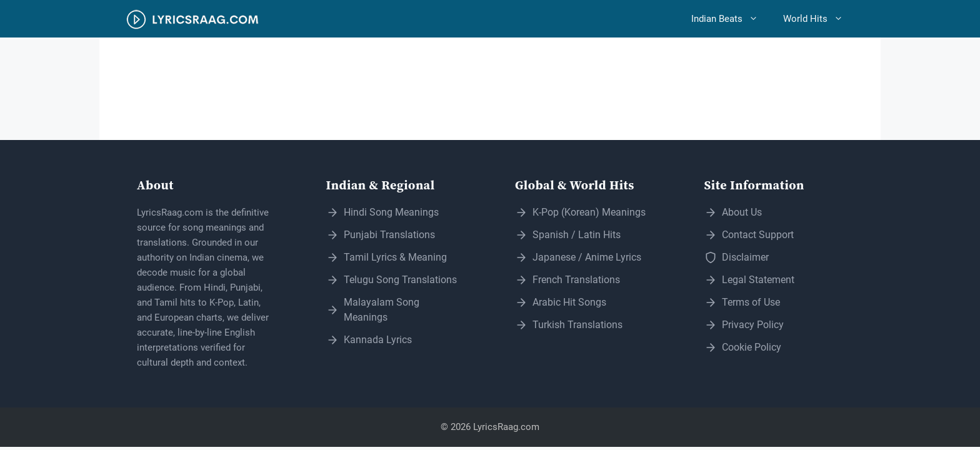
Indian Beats (731, 19)
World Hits (819, 19)
